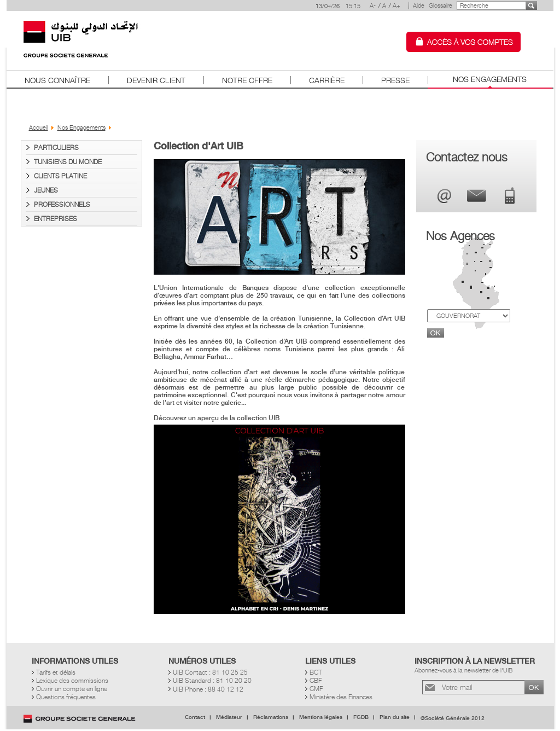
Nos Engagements (490, 79)
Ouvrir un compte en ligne (72, 689)
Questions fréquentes (66, 697)
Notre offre (247, 80)
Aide (419, 5)
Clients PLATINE (60, 176)
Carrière (327, 80)
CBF (316, 680)
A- (373, 5)
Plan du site (395, 717)
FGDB (361, 717)
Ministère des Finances (341, 697)
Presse (395, 80)
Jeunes (46, 190)
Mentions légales (321, 717)
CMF (316, 689)
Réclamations (271, 717)
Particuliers (56, 147)
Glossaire (441, 5)
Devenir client (156, 80)
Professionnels (62, 204)
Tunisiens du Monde (68, 162)
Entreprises (56, 219)
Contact (195, 717)
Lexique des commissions (72, 680)
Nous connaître (57, 80)
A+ (396, 5)
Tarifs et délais (56, 672)
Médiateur (229, 717)
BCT (316, 672)
